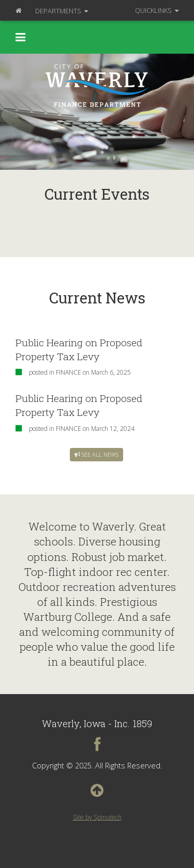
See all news (96, 454)
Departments (62, 11)
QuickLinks (157, 10)
